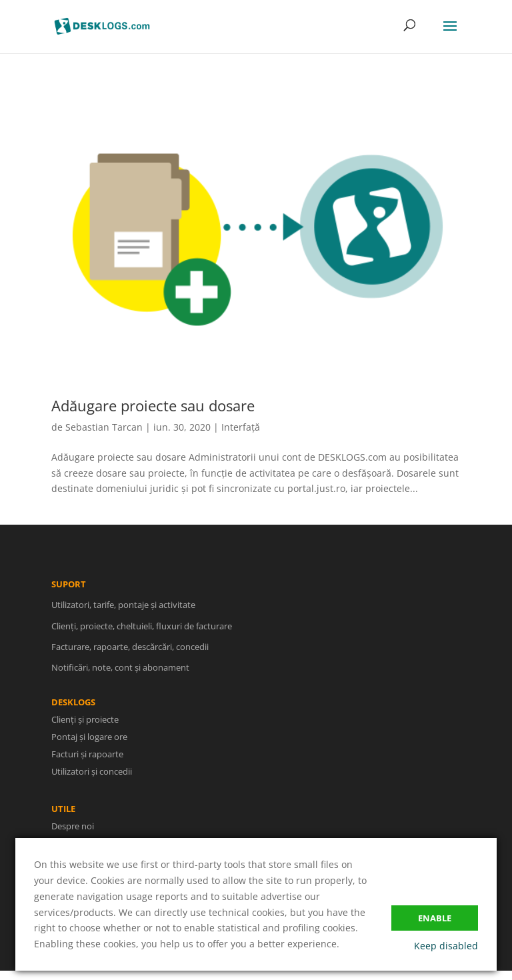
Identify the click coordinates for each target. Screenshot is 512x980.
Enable (435, 918)
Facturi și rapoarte (97, 753)
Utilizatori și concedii (101, 770)
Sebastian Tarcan (104, 427)
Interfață (241, 427)
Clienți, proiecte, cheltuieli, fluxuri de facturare (142, 636)
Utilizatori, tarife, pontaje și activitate (123, 615)
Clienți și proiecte (94, 720)
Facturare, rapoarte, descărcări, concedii (130, 657)
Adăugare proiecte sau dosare (153, 405)
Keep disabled (446, 946)
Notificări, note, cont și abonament (120, 677)
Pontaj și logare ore (98, 737)
